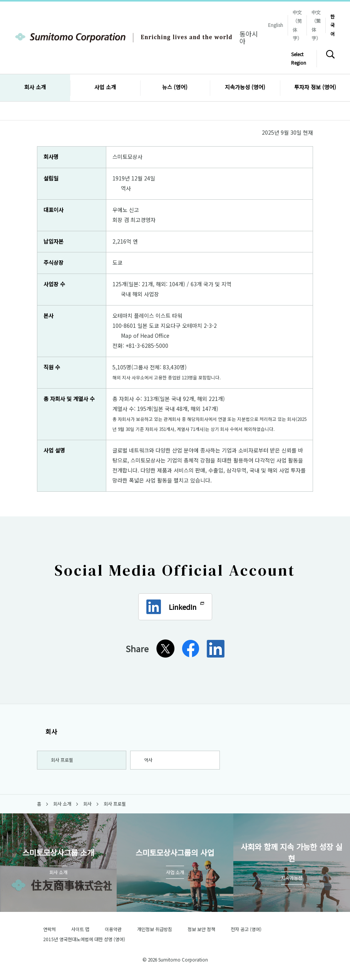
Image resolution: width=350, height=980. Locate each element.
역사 (126, 188)
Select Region (299, 58)
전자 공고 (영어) (250, 932)
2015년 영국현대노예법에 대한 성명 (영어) (88, 942)
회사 (47, 731)
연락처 (49, 932)
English (275, 25)
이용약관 (113, 932)
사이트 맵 (80, 932)
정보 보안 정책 (201, 932)
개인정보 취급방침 (155, 932)
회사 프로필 (63, 761)
